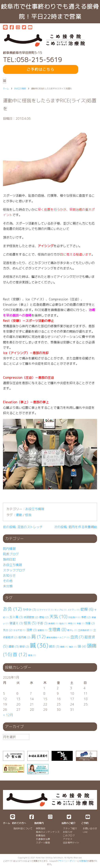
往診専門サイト (71, 843)
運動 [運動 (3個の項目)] (14, 647)
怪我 (28, 515)
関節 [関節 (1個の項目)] (64, 647)
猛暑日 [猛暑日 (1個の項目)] (43, 630)
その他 (8, 581)
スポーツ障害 (43, 843)
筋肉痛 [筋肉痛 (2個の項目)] (24, 637)
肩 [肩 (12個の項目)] (38, 637)
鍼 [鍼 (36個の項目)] (39, 645)
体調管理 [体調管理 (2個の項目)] (31, 617)
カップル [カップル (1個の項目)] (60, 610)
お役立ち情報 (35, 509)
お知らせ (9, 576)
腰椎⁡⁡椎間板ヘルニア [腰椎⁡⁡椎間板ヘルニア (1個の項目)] (58, 638)
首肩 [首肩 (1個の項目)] (32, 655)
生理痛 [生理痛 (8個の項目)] (57, 629)
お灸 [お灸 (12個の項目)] (12, 609)
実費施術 (41, 836)
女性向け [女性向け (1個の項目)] (74, 617)
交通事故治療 (43, 839)
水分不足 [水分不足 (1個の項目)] (19, 630)
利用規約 (83, 861)
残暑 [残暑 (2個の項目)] (90, 623)
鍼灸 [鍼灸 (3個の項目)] (54, 647)
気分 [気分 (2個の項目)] (8, 630)
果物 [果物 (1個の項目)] (72, 623)
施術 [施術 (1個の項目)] (63, 623)
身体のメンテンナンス (48, 832)
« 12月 (8, 715)
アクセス (68, 839)
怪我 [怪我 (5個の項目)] (30, 623)
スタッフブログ (14, 570)
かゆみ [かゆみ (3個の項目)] (29, 610)
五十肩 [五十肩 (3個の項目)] (16, 617)
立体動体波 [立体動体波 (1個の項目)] (85, 630)
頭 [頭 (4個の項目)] (82, 646)
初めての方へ (19, 823)
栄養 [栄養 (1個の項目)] (81, 623)
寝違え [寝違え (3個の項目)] (16, 623)
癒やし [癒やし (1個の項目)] (72, 630)
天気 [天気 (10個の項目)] (58, 617)
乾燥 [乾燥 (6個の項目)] (87, 609)
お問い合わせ (90, 828)
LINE (85, 832)
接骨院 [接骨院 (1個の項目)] (53, 623)
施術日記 (9, 559)
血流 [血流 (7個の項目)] (77, 637)
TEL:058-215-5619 (32, 60)
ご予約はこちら (41, 69)
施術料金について (23, 828)
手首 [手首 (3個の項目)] (42, 623)
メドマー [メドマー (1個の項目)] (74, 610)
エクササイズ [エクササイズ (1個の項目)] (45, 610)
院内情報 (9, 549)
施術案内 (39, 823)
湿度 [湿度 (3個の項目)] (32, 630)
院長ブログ (11, 554)
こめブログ (69, 836)
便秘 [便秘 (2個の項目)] (44, 617)
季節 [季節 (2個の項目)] (86, 617)
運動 (19, 515)
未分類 (8, 586)
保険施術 (41, 828)
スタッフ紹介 (70, 828)
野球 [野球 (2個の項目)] (24, 647)
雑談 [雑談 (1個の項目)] (73, 647)
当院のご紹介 (68, 823)
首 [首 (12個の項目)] (20, 654)
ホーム (7, 823)
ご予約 (85, 823)
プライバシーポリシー (67, 861)
